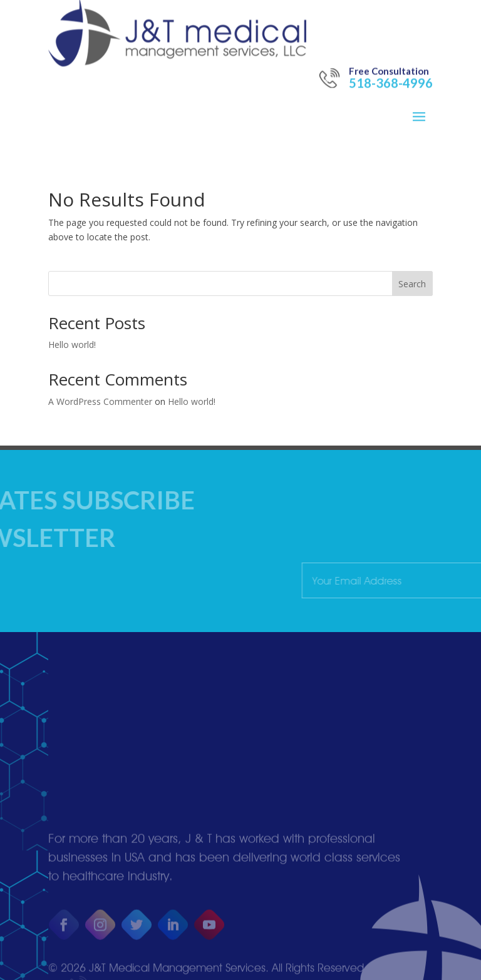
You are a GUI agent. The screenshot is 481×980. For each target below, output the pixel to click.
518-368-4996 (391, 58)
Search (412, 284)
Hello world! (72, 345)
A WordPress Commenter (100, 401)
